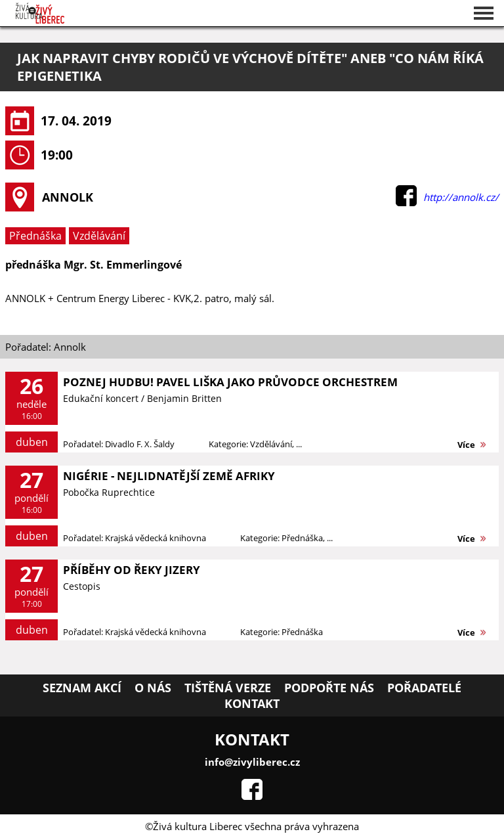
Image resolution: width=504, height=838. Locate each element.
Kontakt (252, 703)
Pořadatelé (424, 688)
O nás (153, 688)
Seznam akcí (82, 688)
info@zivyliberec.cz (252, 762)
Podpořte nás (329, 688)
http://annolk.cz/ (461, 197)
